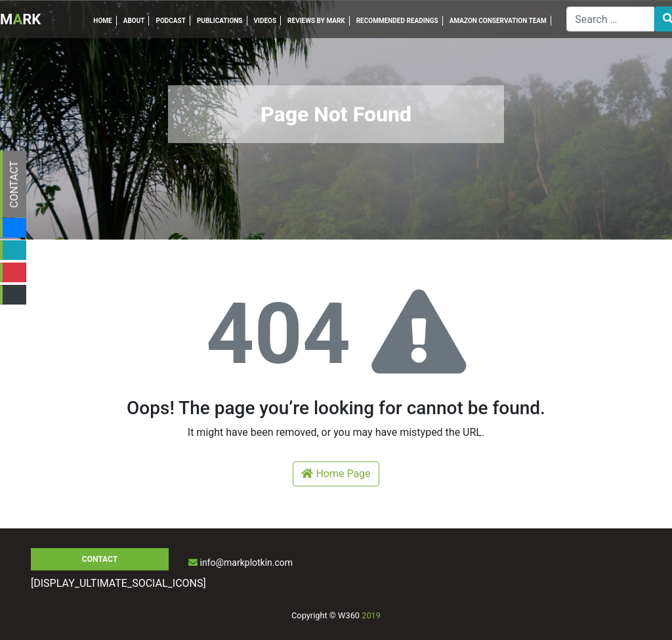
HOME (102, 21)
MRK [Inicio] (20, 19)
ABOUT (134, 21)
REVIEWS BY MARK (316, 21)
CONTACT (14, 184)
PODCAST (170, 21)
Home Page (336, 474)
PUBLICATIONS (220, 21)
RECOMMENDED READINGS (397, 21)
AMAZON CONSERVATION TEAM (498, 21)
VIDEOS (265, 21)
